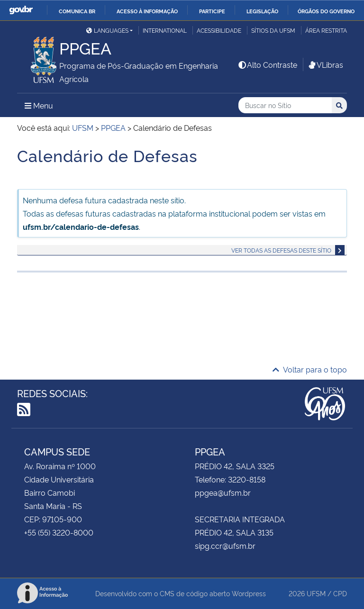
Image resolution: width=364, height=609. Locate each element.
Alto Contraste (267, 64)
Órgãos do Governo (326, 11)
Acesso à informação (147, 11)
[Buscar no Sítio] (285, 105)
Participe (212, 11)
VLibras (325, 64)
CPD (340, 593)
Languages (107, 30)
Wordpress (249, 593)
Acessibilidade (219, 30)
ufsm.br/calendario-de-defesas (81, 227)
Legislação (262, 11)
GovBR (21, 10)
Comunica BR (77, 11)
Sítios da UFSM (273, 30)
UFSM (316, 593)
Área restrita (326, 30)
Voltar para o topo (310, 369)
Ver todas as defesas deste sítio (281, 250)
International (165, 30)
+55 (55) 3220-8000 (59, 532)
